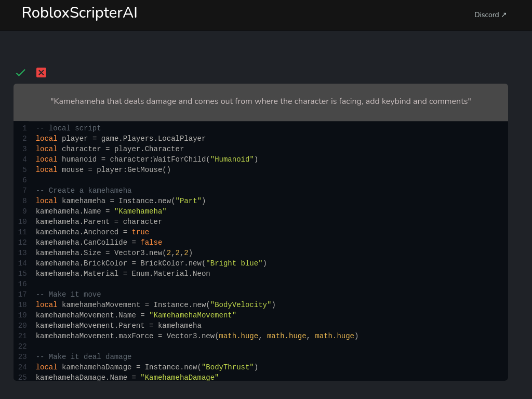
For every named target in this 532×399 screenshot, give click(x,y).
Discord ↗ (491, 15)
